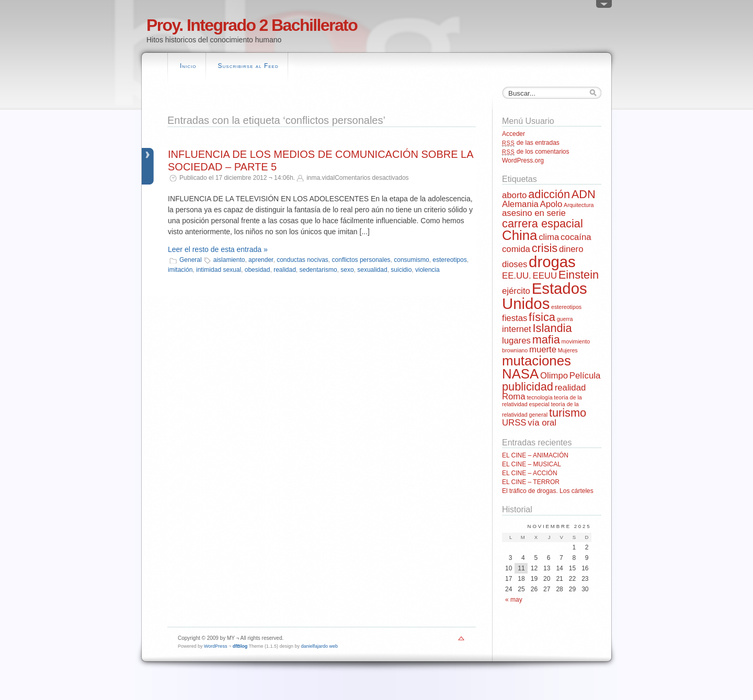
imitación (180, 270)
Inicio (188, 66)
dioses (515, 264)
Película (585, 376)
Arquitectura (579, 205)
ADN (584, 194)
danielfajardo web (320, 646)
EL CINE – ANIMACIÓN (535, 455)
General (191, 260)
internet (517, 329)
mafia (546, 340)
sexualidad (372, 270)
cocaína (576, 237)
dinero (571, 249)
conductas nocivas (303, 260)
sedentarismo (318, 270)
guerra (565, 319)
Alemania (520, 204)
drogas (552, 262)
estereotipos (449, 260)
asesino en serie (534, 213)
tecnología (539, 397)
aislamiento (229, 260)
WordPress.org (523, 160)
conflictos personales (361, 260)
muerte (543, 349)
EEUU (545, 276)
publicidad (528, 387)
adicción (549, 194)
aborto (514, 195)
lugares (516, 341)
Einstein (579, 275)
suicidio (401, 270)
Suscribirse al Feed (248, 66)
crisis (545, 248)
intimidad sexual (219, 270)
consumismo (411, 260)
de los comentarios (536, 152)
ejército (516, 291)
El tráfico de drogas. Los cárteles (548, 491)
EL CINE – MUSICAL (532, 464)
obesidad (258, 270)
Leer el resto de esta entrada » (218, 249)
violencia (427, 270)
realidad (285, 270)
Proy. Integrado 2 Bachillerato (252, 25)
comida (516, 249)
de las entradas (531, 143)
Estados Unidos (545, 296)
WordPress (215, 646)
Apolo (551, 204)
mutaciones (537, 361)
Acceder (514, 134)
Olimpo (554, 376)
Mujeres (568, 350)
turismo (568, 413)
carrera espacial (543, 223)
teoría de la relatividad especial (542, 401)
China (520, 235)
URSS (514, 423)
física (542, 317)
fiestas (515, 318)
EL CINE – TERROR (531, 482)
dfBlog (240, 646)
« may (514, 600)
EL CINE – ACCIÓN (530, 473)
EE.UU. (517, 276)
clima (549, 237)
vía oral (542, 423)
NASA (520, 374)
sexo (347, 270)
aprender (261, 260)
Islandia (552, 328)
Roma (514, 397)
